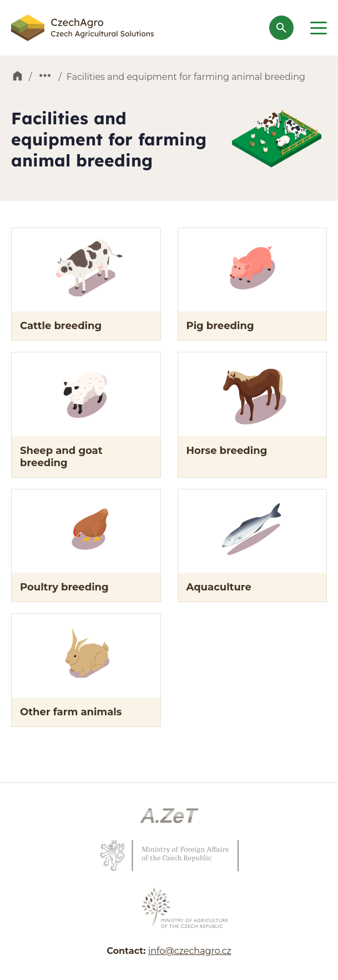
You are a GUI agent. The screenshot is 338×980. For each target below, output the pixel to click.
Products (45, 77)
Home (17, 77)
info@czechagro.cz (190, 951)
